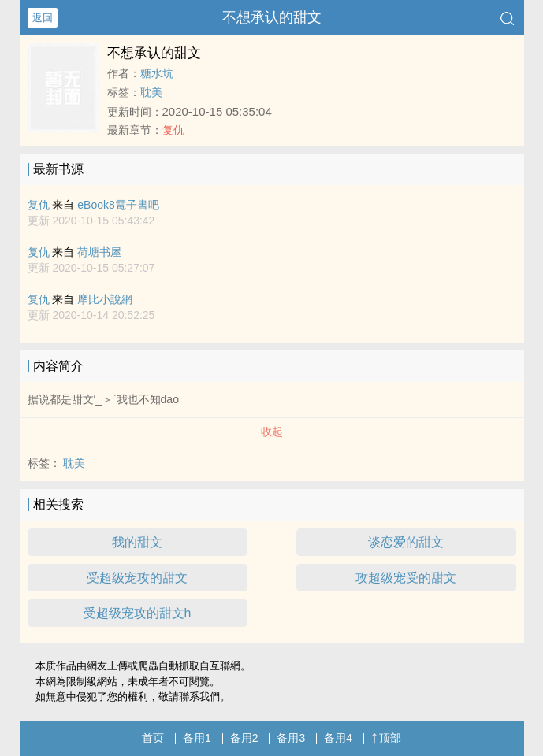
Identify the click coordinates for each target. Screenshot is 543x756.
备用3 (291, 738)
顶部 (386, 738)
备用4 (338, 738)
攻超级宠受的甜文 (406, 578)
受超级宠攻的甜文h (138, 613)
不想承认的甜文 (272, 17)
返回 (43, 18)
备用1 (197, 738)
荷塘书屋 (99, 252)
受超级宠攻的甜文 (137, 578)
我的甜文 (137, 542)
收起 (272, 432)
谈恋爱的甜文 (406, 542)
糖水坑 (157, 73)
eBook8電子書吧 (118, 205)
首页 (153, 738)
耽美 (151, 92)
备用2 (244, 738)
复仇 (173, 130)
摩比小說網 (105, 299)
